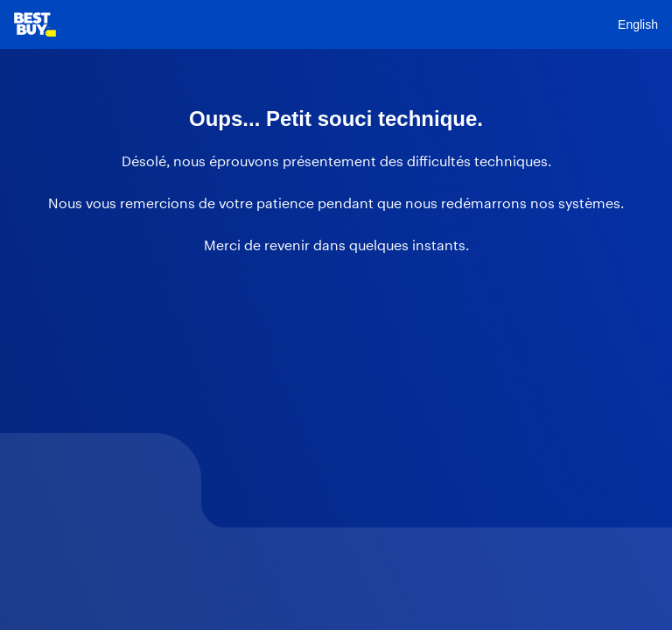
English (638, 24)
